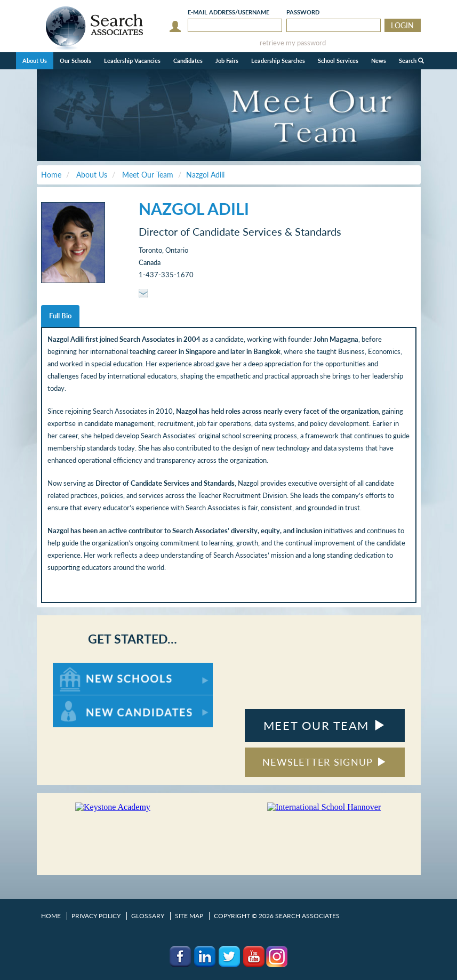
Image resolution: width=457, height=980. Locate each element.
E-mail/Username (228, 12)
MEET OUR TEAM (324, 725)
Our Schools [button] (75, 61)
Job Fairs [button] (227, 61)
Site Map (189, 916)
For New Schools (81, 668)
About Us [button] (35, 61)
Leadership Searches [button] (278, 61)
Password (303, 12)
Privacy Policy (96, 916)
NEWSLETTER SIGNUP (324, 762)
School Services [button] (338, 61)
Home (51, 916)
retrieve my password (293, 43)
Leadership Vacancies (132, 61)
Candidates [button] (188, 61)
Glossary (148, 916)
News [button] (379, 61)
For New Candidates (86, 700)
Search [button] (411, 61)
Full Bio (60, 316)
